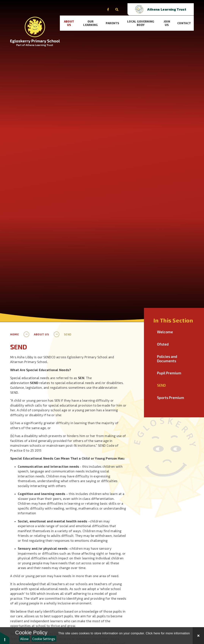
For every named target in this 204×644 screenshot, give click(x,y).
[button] (5, 638)
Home (15, 334)
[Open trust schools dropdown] (171, 6)
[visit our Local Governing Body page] (143, 20)
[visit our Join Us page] (170, 20)
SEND (68, 334)
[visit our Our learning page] (91, 20)
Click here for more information (168, 633)
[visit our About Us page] (69, 20)
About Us (41, 334)
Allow (24, 639)
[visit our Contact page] (187, 20)
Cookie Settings (44, 639)
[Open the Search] (127, 6)
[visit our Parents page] (114, 20)
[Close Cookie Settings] (198, 636)
